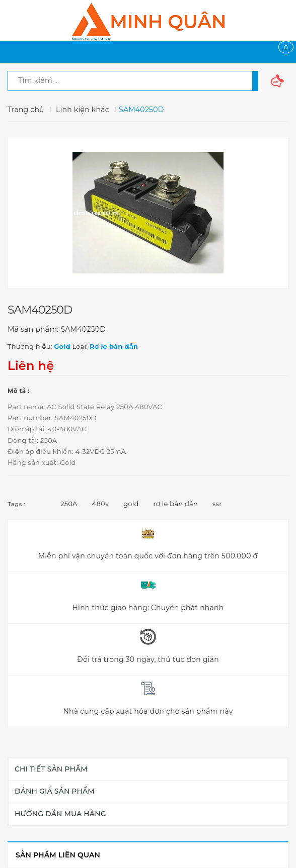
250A (69, 504)
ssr (217, 504)
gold (131, 504)
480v (101, 504)
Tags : (16, 504)
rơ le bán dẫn (176, 504)
